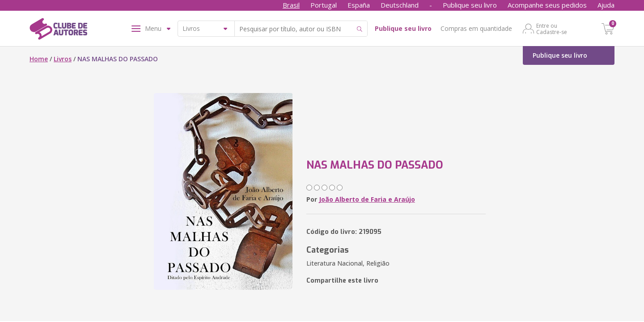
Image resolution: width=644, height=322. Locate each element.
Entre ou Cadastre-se (552, 29)
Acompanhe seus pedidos (547, 5)
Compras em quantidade (476, 28)
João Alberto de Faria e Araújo (367, 199)
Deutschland (400, 5)
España (359, 5)
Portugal (324, 5)
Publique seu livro (470, 5)
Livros (63, 59)
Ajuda (606, 5)
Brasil (291, 5)
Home (39, 59)
